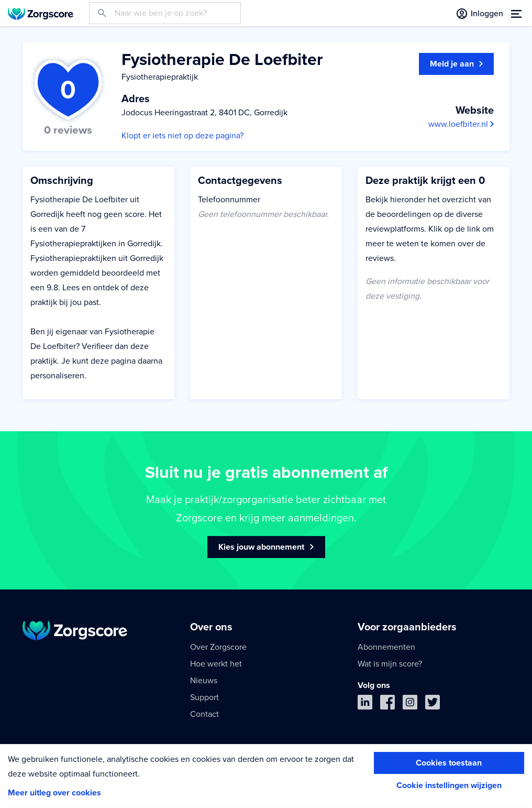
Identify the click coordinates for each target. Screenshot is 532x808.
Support (204, 697)
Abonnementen (386, 647)
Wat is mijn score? (390, 664)
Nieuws (204, 681)
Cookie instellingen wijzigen (449, 785)
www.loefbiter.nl (461, 124)
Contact (204, 714)
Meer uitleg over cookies (54, 793)
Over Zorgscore (218, 647)
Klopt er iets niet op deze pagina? (182, 136)
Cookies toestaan (449, 763)
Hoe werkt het (216, 664)
